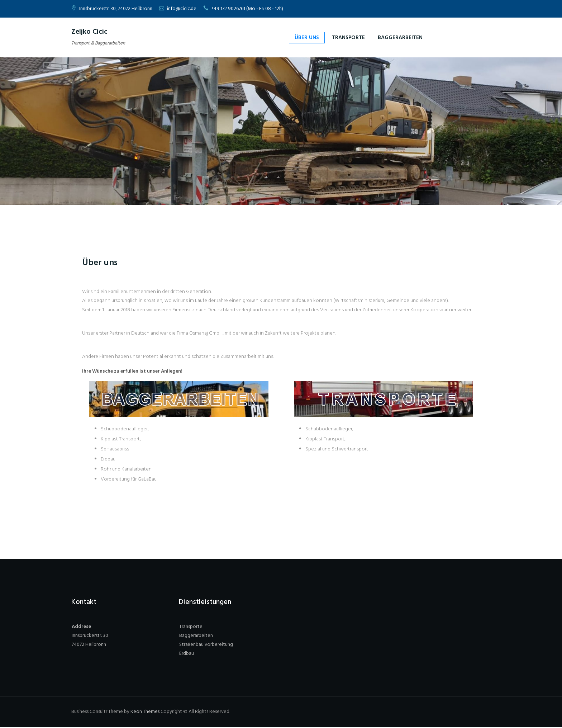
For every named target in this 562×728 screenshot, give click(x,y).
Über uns (307, 38)
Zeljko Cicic (89, 32)
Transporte (348, 38)
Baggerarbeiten (400, 38)
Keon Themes (145, 712)
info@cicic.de (182, 9)
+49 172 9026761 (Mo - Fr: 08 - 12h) (247, 9)
